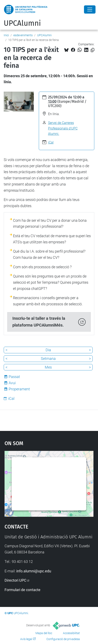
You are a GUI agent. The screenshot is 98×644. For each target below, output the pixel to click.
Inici (6, 35)
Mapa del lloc (44, 633)
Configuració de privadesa (63, 639)
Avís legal (26, 639)
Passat (14, 377)
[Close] (90, 9)
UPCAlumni (22, 23)
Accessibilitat (71, 633)
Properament (19, 389)
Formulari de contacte (22, 590)
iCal (51, 142)
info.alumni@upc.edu (34, 571)
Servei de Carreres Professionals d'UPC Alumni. (63, 128)
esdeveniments (23, 35)
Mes (48, 367)
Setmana (48, 359)
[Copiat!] (93, 50)
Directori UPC (15, 580)
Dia (48, 350)
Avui (12, 383)
